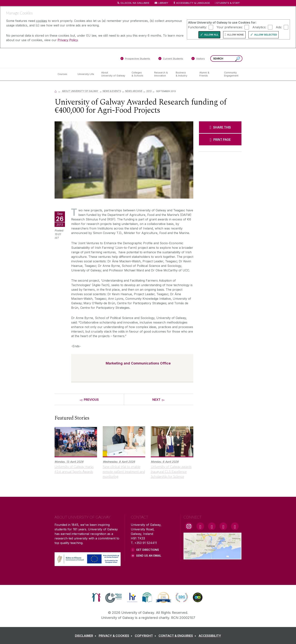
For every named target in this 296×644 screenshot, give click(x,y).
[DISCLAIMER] (86, 636)
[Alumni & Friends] (209, 74)
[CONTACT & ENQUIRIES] (178, 636)
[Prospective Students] (135, 59)
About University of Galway (80, 91)
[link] (96, 597)
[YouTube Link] (212, 526)
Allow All (211, 35)
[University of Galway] (82, 58)
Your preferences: (230, 27)
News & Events (112, 91)
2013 (149, 91)
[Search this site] (238, 59)
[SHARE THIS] (220, 127)
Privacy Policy (68, 40)
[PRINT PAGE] (220, 139)
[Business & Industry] (184, 74)
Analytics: (259, 27)
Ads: (279, 27)
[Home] (56, 91)
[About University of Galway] (113, 74)
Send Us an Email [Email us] (149, 556)
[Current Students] (171, 59)
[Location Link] (212, 557)
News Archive (134, 91)
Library (163, 3)
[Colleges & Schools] (140, 74)
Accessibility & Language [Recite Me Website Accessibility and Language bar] (191, 3)
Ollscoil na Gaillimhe (135, 3)
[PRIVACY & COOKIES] (116, 636)
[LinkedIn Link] (223, 526)
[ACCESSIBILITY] (210, 636)
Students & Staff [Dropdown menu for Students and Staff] (228, 3)
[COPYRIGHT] (146, 636)
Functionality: (197, 27)
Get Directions (148, 550)
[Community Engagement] (231, 74)
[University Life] (86, 74)
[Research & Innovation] (162, 74)
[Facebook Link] (200, 526)
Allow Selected (266, 35)
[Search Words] (226, 59)
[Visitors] (198, 59)
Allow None (235, 35)
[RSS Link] (235, 526)
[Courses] (65, 74)
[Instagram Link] (189, 526)
